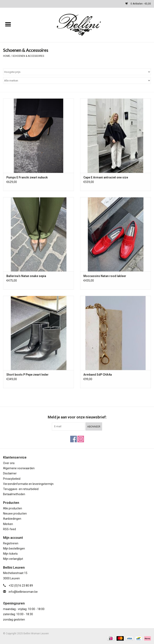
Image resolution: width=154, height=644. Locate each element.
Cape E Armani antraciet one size (106, 177)
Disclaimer (10, 473)
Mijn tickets (10, 554)
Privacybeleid (12, 479)
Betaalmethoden (14, 494)
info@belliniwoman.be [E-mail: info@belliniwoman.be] (23, 592)
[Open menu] (8, 24)
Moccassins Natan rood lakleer (105, 276)
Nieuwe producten (15, 514)
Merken (8, 524)
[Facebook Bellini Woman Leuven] (73, 439)
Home (7, 56)
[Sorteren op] (77, 72)
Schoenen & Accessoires (28, 56)
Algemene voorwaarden (19, 468)
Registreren (11, 543)
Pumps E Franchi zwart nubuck (27, 177)
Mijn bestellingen (14, 549)
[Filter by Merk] (77, 80)
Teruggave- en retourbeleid (21, 489)
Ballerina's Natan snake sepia (26, 276)
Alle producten (13, 508)
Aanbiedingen (12, 519)
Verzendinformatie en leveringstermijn (28, 484)
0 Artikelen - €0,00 (138, 4)
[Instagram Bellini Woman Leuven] (81, 439)
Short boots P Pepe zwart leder (27, 375)
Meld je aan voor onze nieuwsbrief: (77, 417)
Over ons (9, 463)
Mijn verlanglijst (13, 559)
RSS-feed (9, 529)
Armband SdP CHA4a (98, 375)
